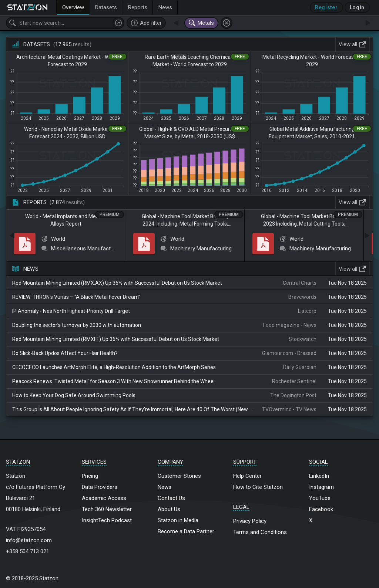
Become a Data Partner (186, 531)
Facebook (321, 509)
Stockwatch (303, 339)
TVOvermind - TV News (289, 409)
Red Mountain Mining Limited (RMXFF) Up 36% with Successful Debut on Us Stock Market (116, 339)
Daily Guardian (300, 367)
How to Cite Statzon (258, 487)
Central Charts (300, 283)
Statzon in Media (178, 520)
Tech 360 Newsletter (107, 509)
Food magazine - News (290, 325)
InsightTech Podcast (107, 520)
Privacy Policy (250, 521)
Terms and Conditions (260, 532)
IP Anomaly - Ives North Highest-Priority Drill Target (71, 311)
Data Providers (100, 487)
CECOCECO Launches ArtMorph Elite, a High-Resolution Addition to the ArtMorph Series (114, 367)
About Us (169, 509)
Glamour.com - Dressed (289, 353)
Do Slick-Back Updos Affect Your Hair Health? (65, 353)
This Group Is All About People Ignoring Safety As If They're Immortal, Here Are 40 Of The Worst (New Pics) (133, 409)
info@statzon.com (29, 540)
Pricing (90, 476)
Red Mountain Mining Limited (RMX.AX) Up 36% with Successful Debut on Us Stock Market (117, 283)
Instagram (321, 487)
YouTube (320, 498)
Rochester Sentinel (294, 381)
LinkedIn (319, 476)
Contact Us (171, 498)
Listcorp (307, 311)
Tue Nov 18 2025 (347, 283)
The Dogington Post (293, 395)
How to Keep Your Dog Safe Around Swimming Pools (74, 395)
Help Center (247, 476)
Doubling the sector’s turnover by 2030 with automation (77, 325)
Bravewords (302, 297)
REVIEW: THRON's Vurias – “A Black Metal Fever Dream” (76, 297)
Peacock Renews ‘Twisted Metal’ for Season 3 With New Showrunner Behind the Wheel (113, 381)
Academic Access (104, 498)
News (165, 487)
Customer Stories (179, 476)
